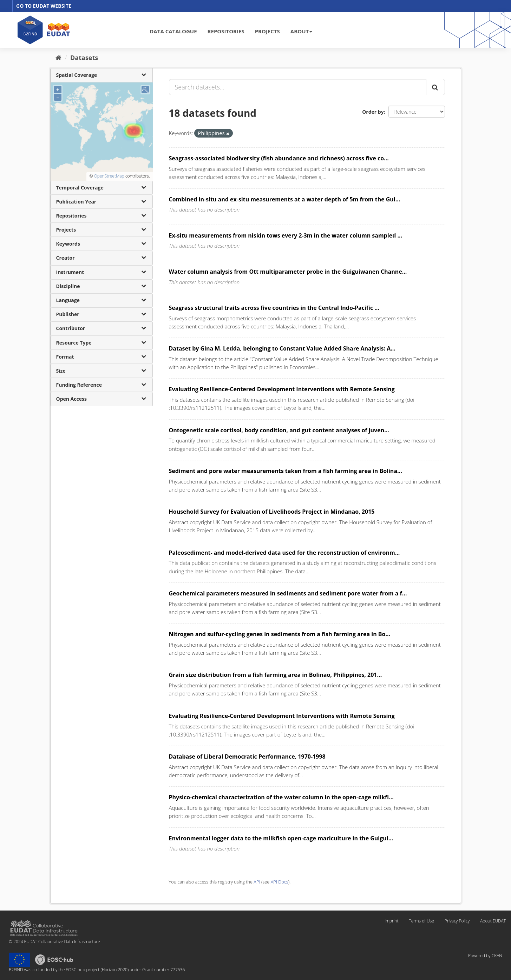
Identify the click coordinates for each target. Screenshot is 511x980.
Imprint (391, 921)
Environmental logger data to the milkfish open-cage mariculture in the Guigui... (281, 838)
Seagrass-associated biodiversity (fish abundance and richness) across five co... (279, 158)
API (257, 882)
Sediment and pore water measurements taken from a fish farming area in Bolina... (286, 471)
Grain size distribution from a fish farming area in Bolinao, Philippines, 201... (276, 675)
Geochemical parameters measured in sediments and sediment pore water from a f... (288, 593)
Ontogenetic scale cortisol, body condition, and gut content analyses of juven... (279, 430)
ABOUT (301, 31)
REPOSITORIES (226, 31)
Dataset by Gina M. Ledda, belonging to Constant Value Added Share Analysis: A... (282, 348)
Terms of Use (421, 921)
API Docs (280, 882)
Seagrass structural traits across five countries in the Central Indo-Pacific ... (274, 308)
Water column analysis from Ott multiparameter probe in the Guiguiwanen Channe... (288, 272)
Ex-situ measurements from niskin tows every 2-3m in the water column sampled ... (286, 235)
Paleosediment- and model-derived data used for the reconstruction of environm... (284, 553)
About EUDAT (493, 921)
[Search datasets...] (298, 87)
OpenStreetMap (109, 176)
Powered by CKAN (485, 956)
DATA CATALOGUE (173, 31)
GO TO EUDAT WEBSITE (44, 6)
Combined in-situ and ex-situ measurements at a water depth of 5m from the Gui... (285, 199)
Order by (373, 112)
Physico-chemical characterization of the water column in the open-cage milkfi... (281, 797)
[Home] (58, 58)
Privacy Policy (457, 921)
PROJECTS (267, 31)
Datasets (84, 58)
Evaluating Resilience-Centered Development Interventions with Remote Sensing (282, 389)
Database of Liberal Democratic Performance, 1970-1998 (247, 756)
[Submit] (435, 87)
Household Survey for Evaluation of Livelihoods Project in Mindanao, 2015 (272, 512)
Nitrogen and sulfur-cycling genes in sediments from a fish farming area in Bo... (280, 634)
